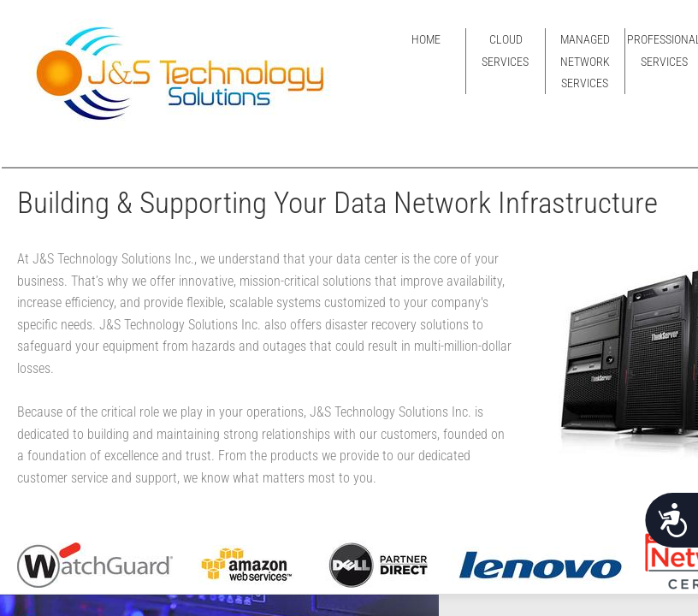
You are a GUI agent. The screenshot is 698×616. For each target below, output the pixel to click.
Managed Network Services (586, 61)
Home (426, 39)
